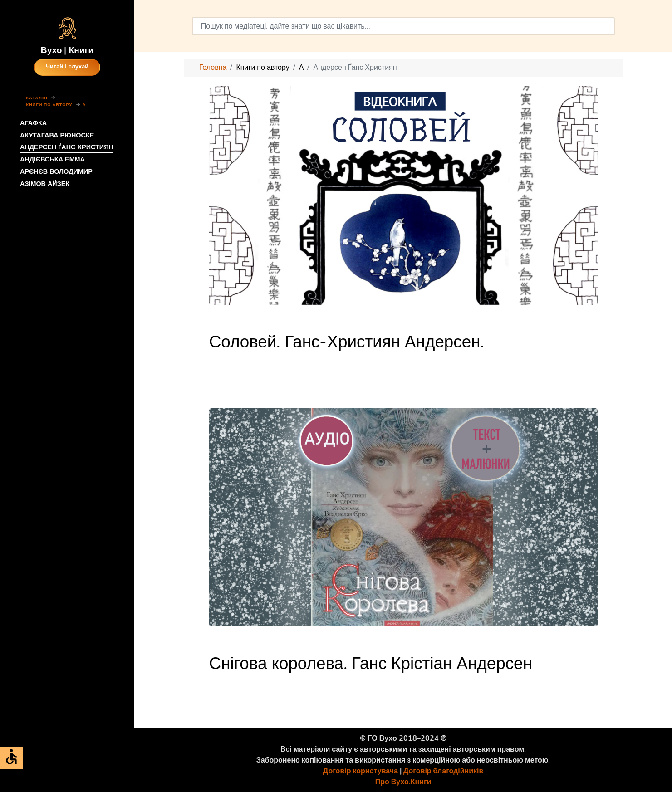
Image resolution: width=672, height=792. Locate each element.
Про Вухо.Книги (403, 782)
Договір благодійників (443, 771)
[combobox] (403, 26)
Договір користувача (361, 771)
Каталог (37, 98)
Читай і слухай (67, 67)
